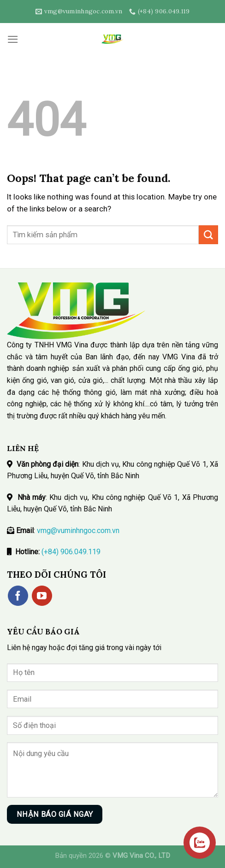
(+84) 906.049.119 (71, 552)
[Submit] (208, 235)
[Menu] (13, 39)
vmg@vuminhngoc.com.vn (78, 531)
